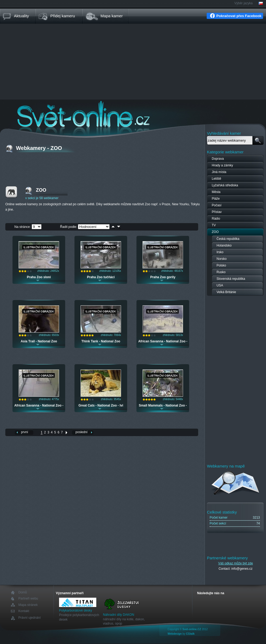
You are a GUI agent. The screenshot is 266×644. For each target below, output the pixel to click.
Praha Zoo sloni (39, 277)
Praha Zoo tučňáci (101, 277)
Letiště (216, 179)
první (25, 432)
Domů (23, 592)
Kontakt (24, 611)
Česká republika (228, 239)
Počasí (217, 205)
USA (220, 285)
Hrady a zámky (222, 165)
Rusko (221, 272)
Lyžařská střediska (225, 185)
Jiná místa (219, 172)
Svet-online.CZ (192, 629)
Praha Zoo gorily (163, 277)
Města (216, 192)
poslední (82, 432)
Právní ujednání (30, 618)
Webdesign (175, 634)
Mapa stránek (28, 605)
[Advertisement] (133, 62)
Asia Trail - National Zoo (39, 341)
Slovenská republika (231, 279)
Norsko (222, 259)
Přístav (217, 212)
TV (214, 225)
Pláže (216, 199)
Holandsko (224, 245)
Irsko (220, 252)
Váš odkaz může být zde (236, 563)
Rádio (216, 219)
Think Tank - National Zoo (101, 341)
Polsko (221, 265)
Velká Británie (226, 292)
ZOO (215, 232)
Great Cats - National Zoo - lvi (101, 405)
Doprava (218, 159)
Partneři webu (28, 599)
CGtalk (190, 634)
